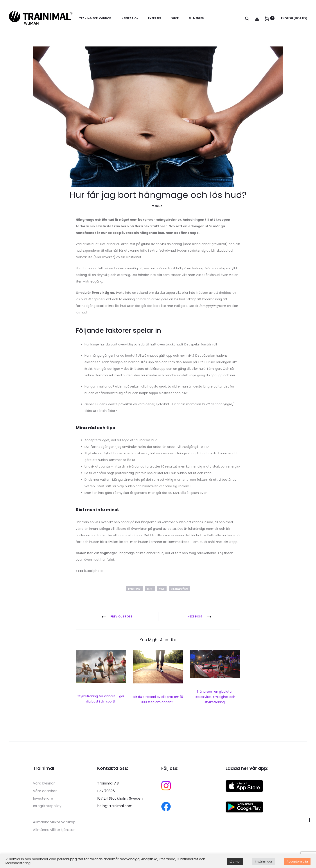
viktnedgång (180, 590)
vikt (162, 590)
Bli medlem (196, 18)
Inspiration (130, 18)
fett (150, 590)
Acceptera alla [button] (297, 862)
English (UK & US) (294, 18)
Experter (155, 18)
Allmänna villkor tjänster (54, 831)
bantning (134, 590)
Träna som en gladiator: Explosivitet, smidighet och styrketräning (215, 698)
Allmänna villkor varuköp (54, 823)
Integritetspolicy (47, 807)
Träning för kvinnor (95, 18)
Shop (175, 18)
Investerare (43, 800)
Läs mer (235, 862)
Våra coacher (45, 792)
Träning (157, 207)
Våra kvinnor (44, 784)
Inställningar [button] (264, 862)
